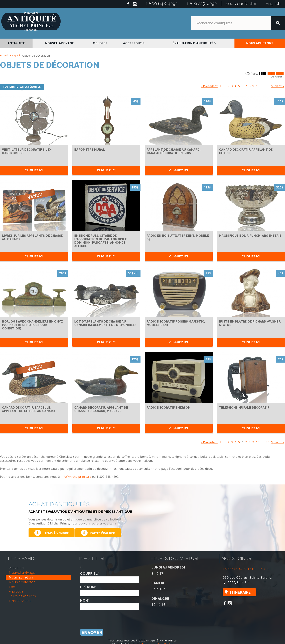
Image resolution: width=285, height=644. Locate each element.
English (273, 4)
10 (258, 85)
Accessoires (134, 43)
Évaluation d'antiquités (194, 43)
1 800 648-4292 (162, 4)
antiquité (16, 43)
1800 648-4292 (235, 569)
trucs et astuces (22, 596)
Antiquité (15, 55)
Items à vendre (52, 533)
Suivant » (277, 85)
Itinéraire (240, 592)
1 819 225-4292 (202, 4)
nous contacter (241, 4)
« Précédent (209, 85)
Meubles (100, 43)
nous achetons (260, 43)
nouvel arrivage (60, 43)
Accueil (4, 55)
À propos (16, 591)
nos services (20, 601)
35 (267, 85)
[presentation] (108, 617)
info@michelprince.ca (76, 477)
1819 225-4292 (260, 569)
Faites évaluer (98, 533)
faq (12, 587)
